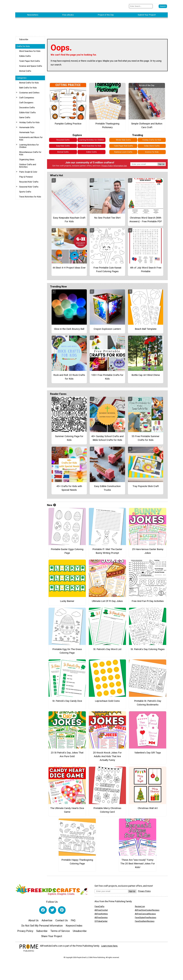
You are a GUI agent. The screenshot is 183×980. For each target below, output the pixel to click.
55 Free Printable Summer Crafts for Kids (146, 437)
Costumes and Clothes (29, 91)
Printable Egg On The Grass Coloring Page (67, 650)
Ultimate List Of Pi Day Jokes (107, 600)
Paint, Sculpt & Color (28, 171)
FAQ (73, 919)
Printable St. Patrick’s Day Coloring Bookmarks (148, 701)
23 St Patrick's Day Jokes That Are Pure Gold (67, 753)
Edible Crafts (25, 55)
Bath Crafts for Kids (28, 86)
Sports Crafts (25, 190)
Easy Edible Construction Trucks (107, 487)
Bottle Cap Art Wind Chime (146, 374)
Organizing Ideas (27, 158)
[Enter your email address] (111, 890)
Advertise (47, 919)
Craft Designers (26, 101)
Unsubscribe (80, 930)
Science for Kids (152, 151)
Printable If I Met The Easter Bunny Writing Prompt (107, 550)
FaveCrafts (99, 905)
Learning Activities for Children (29, 145)
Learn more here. (110, 945)
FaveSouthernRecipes (145, 920)
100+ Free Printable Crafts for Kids (107, 376)
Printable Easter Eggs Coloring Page (67, 550)
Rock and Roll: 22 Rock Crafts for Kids (69, 376)
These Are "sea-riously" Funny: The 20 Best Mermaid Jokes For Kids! (138, 862)
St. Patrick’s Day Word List (107, 648)
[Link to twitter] (52, 909)
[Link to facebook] (43, 909)
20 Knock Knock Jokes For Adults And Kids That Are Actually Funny (107, 755)
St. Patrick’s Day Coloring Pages (148, 648)
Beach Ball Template (146, 328)
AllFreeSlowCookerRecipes (147, 909)
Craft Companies (27, 96)
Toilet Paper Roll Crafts (30, 60)
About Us (33, 919)
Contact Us (62, 919)
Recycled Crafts (63, 139)
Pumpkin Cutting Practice (68, 122)
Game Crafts (25, 116)
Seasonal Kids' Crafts (29, 185)
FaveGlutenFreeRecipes (146, 916)
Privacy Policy (107, 164)
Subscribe (24, 38)
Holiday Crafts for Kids (29, 121)
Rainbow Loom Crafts (123, 151)
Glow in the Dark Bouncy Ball (69, 328)
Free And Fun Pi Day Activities (148, 600)
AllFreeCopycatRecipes (145, 913)
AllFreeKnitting (101, 913)
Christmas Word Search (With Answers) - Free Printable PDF (146, 218)
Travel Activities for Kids (30, 195)
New (51, 504)
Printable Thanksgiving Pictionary (107, 124)
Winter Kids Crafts (123, 139)
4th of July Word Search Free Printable (146, 268)
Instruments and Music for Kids (31, 137)
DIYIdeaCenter (101, 920)
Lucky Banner (67, 600)
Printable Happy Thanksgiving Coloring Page (77, 860)
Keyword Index (74, 924)
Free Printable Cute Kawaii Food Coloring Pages (107, 268)
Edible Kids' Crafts (27, 111)
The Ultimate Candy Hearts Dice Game (67, 809)
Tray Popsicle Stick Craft (146, 485)
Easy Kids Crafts (63, 145)
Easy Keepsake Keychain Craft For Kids (69, 218)
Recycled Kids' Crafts (29, 181)
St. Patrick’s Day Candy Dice (67, 700)
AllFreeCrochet (101, 909)
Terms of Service (60, 930)
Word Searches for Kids (30, 50)
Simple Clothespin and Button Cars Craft (147, 124)
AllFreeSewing (101, 916)
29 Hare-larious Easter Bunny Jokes (148, 550)
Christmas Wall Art (148, 807)
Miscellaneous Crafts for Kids (30, 152)
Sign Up (161, 163)
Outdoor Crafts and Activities (28, 164)
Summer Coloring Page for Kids (69, 437)
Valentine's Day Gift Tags (148, 751)
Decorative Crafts (27, 106)
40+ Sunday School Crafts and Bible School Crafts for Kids (107, 437)
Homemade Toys (27, 131)
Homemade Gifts (27, 126)
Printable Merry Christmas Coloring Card (107, 809)
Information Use (120, 164)
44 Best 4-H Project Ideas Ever (69, 266)
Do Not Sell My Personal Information (42, 924)
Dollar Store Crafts (152, 145)
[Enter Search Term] (141, 6)
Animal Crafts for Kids (29, 81)
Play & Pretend (26, 176)
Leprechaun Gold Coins (107, 700)
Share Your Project (52, 935)
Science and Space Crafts (31, 65)
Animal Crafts (25, 70)
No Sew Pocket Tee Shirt (107, 216)
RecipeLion (140, 905)
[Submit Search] (163, 6)
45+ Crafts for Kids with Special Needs (69, 487)
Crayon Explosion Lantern (107, 328)
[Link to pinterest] (62, 909)
